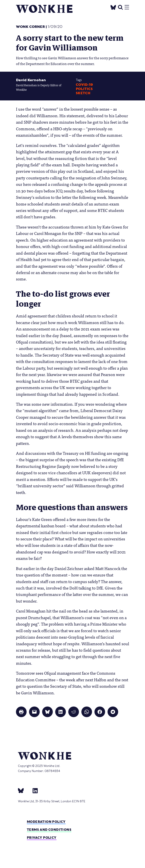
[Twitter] (113, 7)
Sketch (83, 93)
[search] (120, 7)
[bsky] (24, 790)
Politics (84, 89)
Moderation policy (46, 822)
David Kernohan (31, 80)
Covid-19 (84, 85)
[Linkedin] (33, 790)
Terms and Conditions (49, 830)
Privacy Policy (42, 838)
